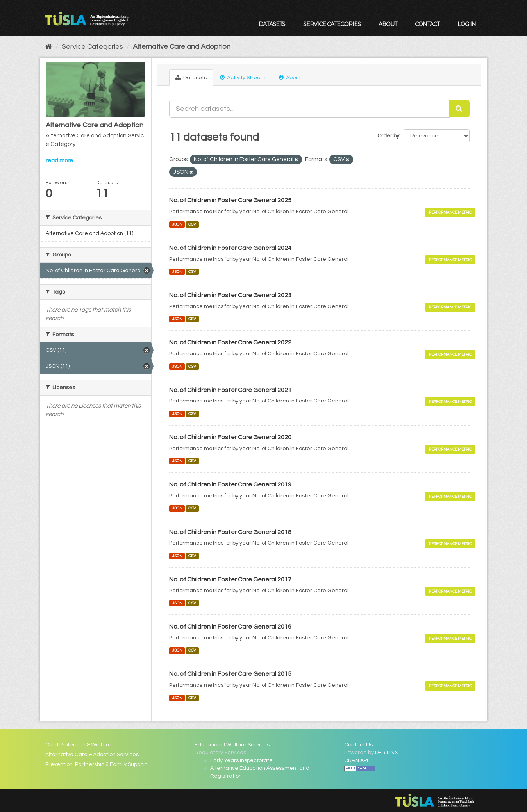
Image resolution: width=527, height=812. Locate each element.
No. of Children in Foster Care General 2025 (230, 200)
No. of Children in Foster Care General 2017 (230, 579)
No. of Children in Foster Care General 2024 (230, 248)
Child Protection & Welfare (78, 745)
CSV (192, 224)
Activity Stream (243, 77)
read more (59, 161)
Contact (427, 24)
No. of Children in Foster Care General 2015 (230, 674)
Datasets (272, 24)
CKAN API (356, 760)
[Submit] (459, 109)
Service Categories (332, 24)
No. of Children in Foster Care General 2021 (230, 390)
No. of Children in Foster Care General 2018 (230, 532)
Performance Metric (450, 212)
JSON (177, 224)
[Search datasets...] (309, 109)
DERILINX (387, 753)
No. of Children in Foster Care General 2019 (230, 484)
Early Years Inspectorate (241, 760)
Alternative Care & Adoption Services (92, 755)
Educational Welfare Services (232, 745)
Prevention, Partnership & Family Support (96, 764)
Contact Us (358, 745)
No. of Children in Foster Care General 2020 (230, 437)
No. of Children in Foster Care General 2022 (230, 342)
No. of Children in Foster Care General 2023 (230, 295)
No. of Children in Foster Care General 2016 (230, 627)
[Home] (49, 47)
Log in (467, 24)
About (388, 24)
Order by (388, 136)
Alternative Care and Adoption (182, 47)
